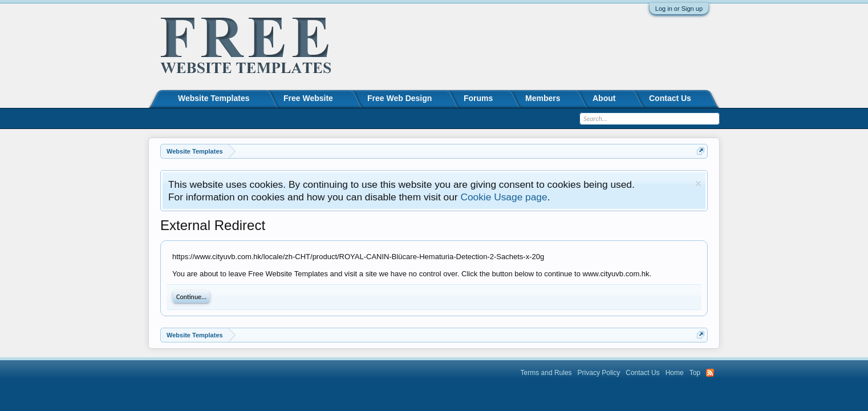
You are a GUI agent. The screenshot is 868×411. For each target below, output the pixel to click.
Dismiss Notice (698, 184)
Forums (478, 98)
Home (675, 373)
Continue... (191, 297)
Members (543, 98)
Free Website (308, 98)
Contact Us (670, 98)
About (604, 98)
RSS (710, 373)
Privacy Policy (599, 373)
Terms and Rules (546, 373)
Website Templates (214, 98)
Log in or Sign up (679, 9)
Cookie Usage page (504, 197)
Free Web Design (399, 98)
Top (695, 373)
